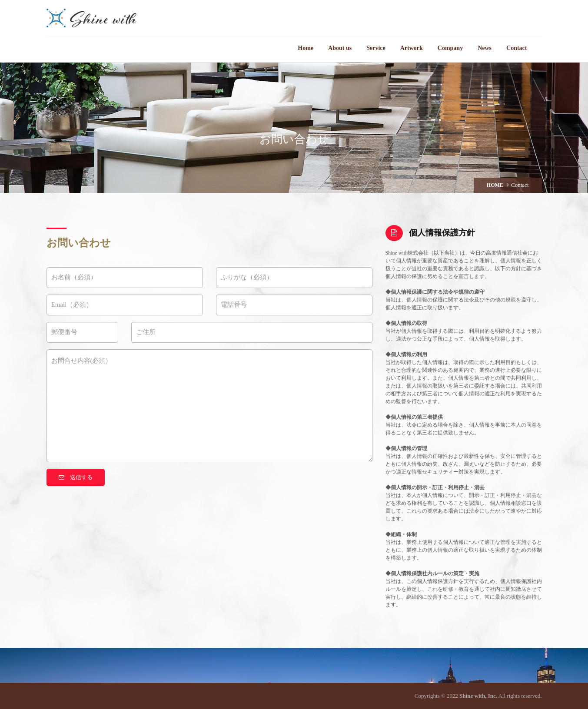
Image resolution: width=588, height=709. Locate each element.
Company (450, 48)
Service (376, 48)
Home (306, 48)
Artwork (412, 48)
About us (340, 48)
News (485, 48)
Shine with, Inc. (478, 696)
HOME (495, 185)
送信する (76, 477)
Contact (517, 48)
